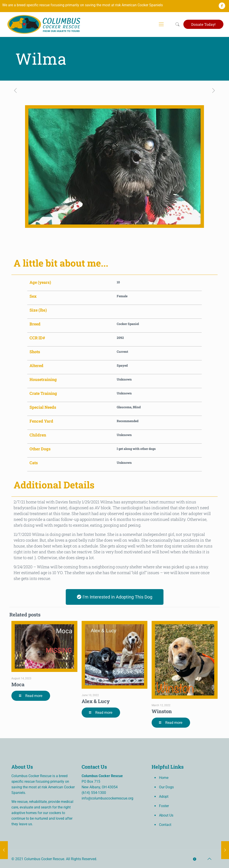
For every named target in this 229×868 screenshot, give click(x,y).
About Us (166, 815)
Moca (18, 684)
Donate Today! (203, 24)
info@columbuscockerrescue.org (107, 798)
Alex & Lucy (96, 701)
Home (164, 778)
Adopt (164, 796)
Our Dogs (166, 787)
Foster (164, 806)
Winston (162, 711)
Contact (165, 825)
